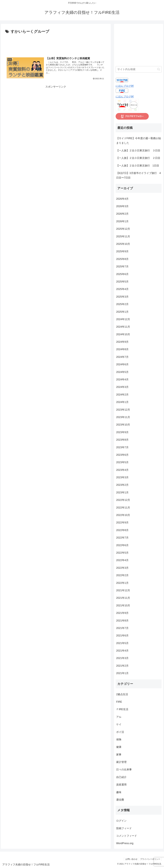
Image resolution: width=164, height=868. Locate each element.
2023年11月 (123, 417)
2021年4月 (122, 651)
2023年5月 (122, 462)
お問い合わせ (131, 859)
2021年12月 (123, 590)
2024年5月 (122, 372)
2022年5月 (122, 553)
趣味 (119, 792)
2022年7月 (122, 538)
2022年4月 (122, 560)
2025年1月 (122, 312)
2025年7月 (122, 267)
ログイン (121, 821)
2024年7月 (122, 357)
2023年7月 (122, 447)
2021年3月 (122, 658)
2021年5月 (122, 643)
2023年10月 (123, 425)
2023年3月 (122, 477)
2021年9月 (122, 613)
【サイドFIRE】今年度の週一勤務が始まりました (139, 141)
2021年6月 (122, 636)
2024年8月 (122, 349)
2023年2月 (122, 485)
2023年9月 (122, 432)
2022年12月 (123, 500)
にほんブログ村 (125, 86)
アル (119, 717)
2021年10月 (123, 606)
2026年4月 (122, 199)
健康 (119, 747)
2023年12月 (123, 410)
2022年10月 (123, 515)
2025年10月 (123, 244)
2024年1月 (122, 402)
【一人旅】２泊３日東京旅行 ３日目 (138, 151)
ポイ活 (120, 732)
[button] (159, 69)
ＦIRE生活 (122, 709)
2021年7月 (122, 628)
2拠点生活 (122, 694)
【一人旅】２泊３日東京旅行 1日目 (138, 166)
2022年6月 (122, 545)
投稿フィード (124, 828)
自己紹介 (121, 777)
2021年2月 (122, 666)
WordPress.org (125, 843)
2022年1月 (122, 583)
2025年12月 (123, 229)
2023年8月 (122, 440)
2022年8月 (122, 530)
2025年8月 (122, 259)
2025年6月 (122, 274)
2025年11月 (123, 236)
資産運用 (121, 785)
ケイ (119, 724)
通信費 (120, 800)
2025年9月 (122, 251)
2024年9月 (122, 342)
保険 (119, 739)
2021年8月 (122, 621)
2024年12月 (123, 319)
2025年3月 (122, 297)
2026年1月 (122, 221)
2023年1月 (122, 493)
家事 (119, 755)
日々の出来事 (124, 770)
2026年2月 (122, 214)
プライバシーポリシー (150, 859)
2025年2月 (122, 304)
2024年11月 (123, 327)
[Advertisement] (56, 44)
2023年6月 (122, 455)
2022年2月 (122, 575)
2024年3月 (122, 387)
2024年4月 (122, 380)
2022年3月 (122, 568)
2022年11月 (123, 508)
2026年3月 (122, 206)
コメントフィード (127, 836)
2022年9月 (122, 523)
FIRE (119, 702)
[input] (139, 69)
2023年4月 (122, 470)
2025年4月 (122, 289)
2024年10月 (123, 334)
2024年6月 (122, 364)
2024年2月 (122, 395)
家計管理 (121, 762)
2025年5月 (122, 282)
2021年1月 (122, 673)
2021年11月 (123, 598)
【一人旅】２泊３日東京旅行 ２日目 (138, 158)
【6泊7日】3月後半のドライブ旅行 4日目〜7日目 (139, 175)
